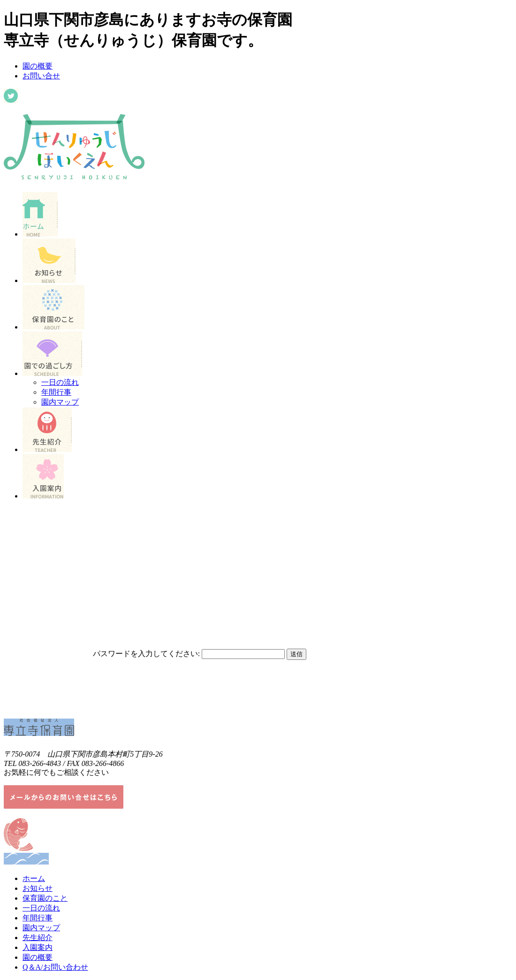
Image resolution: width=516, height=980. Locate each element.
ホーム (34, 878)
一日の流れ (60, 382)
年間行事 (56, 392)
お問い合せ (41, 76)
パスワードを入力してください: (146, 654)
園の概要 (38, 66)
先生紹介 (38, 938)
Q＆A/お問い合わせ (55, 967)
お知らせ (38, 888)
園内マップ (60, 402)
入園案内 (38, 947)
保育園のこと (45, 898)
